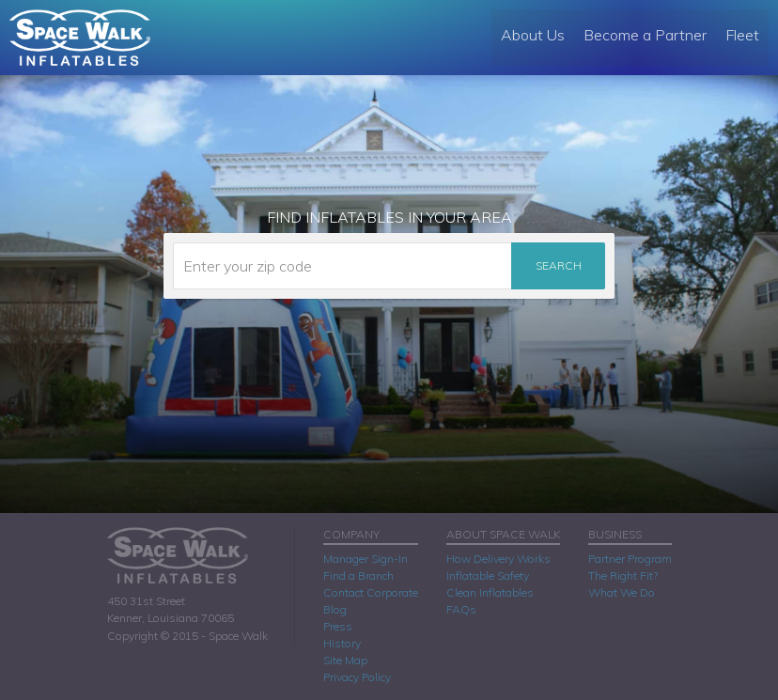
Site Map (345, 660)
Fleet (742, 35)
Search (559, 265)
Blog (335, 609)
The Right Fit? (623, 576)
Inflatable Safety (488, 576)
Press (338, 626)
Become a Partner (645, 35)
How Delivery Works (498, 559)
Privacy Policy (357, 677)
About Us (533, 35)
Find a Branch (358, 576)
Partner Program (630, 559)
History (342, 643)
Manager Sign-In (366, 559)
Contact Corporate (371, 592)
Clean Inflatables (490, 592)
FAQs (461, 609)
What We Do (622, 592)
